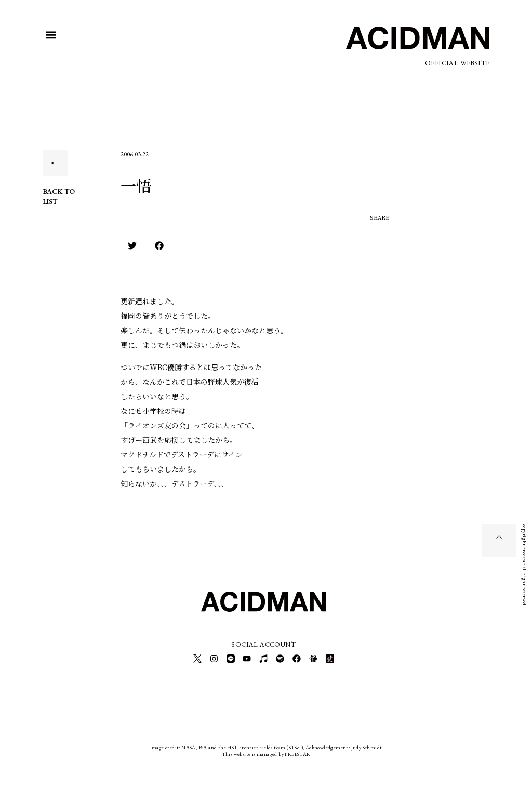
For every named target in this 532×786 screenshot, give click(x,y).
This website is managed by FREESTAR (266, 752)
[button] (51, 35)
